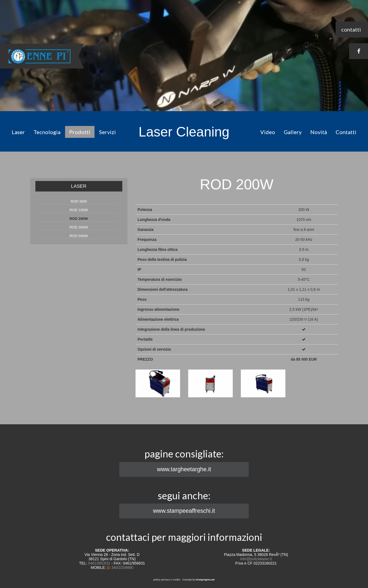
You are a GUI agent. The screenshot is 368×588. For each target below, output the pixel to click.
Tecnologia (47, 132)
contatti (351, 29)
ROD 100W (79, 210)
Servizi (107, 132)
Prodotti (80, 132)
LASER (79, 186)
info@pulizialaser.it (256, 559)
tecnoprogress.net (205, 580)
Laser (18, 132)
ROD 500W (79, 236)
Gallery (293, 132)
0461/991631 (99, 563)
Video (268, 132)
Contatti (346, 132)
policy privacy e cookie (167, 580)
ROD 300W (79, 227)
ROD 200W (79, 219)
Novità (319, 132)
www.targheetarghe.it (184, 469)
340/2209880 (122, 568)
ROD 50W (79, 201)
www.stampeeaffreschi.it (184, 511)
